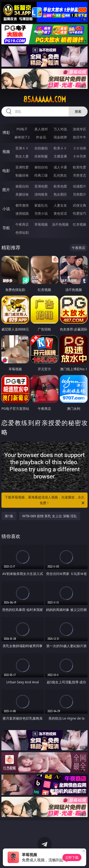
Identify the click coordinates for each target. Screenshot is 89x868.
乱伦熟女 (60, 175)
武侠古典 (80, 205)
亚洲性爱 (22, 167)
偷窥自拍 (22, 186)
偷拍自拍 (41, 167)
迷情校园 (22, 213)
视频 (6, 152)
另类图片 (80, 194)
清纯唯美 (41, 194)
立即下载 (72, 857)
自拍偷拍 (41, 148)
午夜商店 (22, 224)
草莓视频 (41, 224)
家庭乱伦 (41, 205)
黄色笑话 (60, 213)
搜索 (78, 111)
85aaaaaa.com (45, 99)
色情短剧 (22, 232)
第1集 (9, 516)
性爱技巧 (80, 213)
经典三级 (41, 175)
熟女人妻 (22, 156)
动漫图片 (80, 186)
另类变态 (80, 175)
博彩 (6, 132)
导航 (6, 228)
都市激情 (22, 205)
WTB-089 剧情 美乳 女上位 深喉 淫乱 (50, 516)
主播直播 (60, 156)
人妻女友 (60, 205)
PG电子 (22, 129)
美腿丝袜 (22, 194)
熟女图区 (60, 194)
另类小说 (41, 213)
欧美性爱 (80, 167)
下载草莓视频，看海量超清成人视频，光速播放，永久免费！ (45, 500)
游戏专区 (80, 129)
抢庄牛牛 (80, 137)
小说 (6, 209)
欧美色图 (60, 186)
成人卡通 (60, 167)
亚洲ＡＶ (22, 148)
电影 (6, 171)
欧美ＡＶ (60, 148)
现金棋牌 (60, 137)
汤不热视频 (60, 224)
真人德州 (41, 129)
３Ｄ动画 (80, 148)
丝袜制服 (41, 156)
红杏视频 (80, 224)
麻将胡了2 (22, 137)
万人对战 (60, 129)
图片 (6, 190)
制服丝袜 (22, 175)
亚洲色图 (41, 186)
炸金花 (41, 137)
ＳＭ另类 (80, 156)
